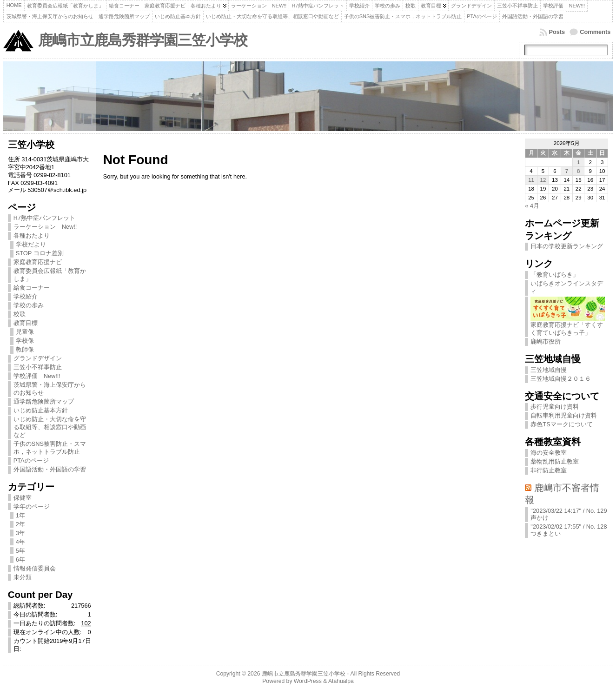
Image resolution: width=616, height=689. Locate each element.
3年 (20, 533)
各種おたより (32, 235)
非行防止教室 (549, 470)
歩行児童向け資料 (555, 407)
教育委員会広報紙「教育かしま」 (50, 275)
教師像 (25, 349)
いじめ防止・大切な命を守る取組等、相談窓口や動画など (50, 427)
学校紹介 (26, 296)
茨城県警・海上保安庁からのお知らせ (50, 389)
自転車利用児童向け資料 (564, 415)
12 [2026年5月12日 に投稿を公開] (543, 180)
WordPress (308, 681)
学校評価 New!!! (37, 376)
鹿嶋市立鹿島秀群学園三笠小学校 (143, 40)
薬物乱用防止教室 (555, 461)
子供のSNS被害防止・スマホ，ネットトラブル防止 (50, 448)
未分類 (23, 577)
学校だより (31, 244)
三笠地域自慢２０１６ (561, 379)
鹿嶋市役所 (546, 341)
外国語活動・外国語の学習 (50, 469)
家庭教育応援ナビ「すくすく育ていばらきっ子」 (568, 326)
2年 (20, 524)
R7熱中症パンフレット (44, 218)
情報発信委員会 (35, 568)
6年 (20, 560)
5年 (20, 551)
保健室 (23, 498)
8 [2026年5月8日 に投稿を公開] (578, 171)
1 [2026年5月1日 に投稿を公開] (578, 162)
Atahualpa (341, 681)
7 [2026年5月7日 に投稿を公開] (567, 171)
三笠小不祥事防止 (38, 367)
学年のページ (32, 507)
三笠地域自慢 (549, 370)
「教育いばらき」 (555, 275)
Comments (595, 32)
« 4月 (532, 206)
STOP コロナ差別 (40, 253)
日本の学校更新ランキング (567, 246)
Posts (557, 32)
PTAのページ (31, 460)
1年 (20, 515)
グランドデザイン (38, 358)
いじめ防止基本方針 (41, 410)
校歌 (20, 314)
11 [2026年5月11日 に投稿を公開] (531, 180)
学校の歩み (29, 305)
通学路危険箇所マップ (44, 401)
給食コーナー (32, 288)
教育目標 (26, 323)
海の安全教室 (549, 453)
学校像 (25, 341)
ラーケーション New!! (45, 227)
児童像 (25, 332)
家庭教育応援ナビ (38, 262)
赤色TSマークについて (561, 424)
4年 (20, 542)
